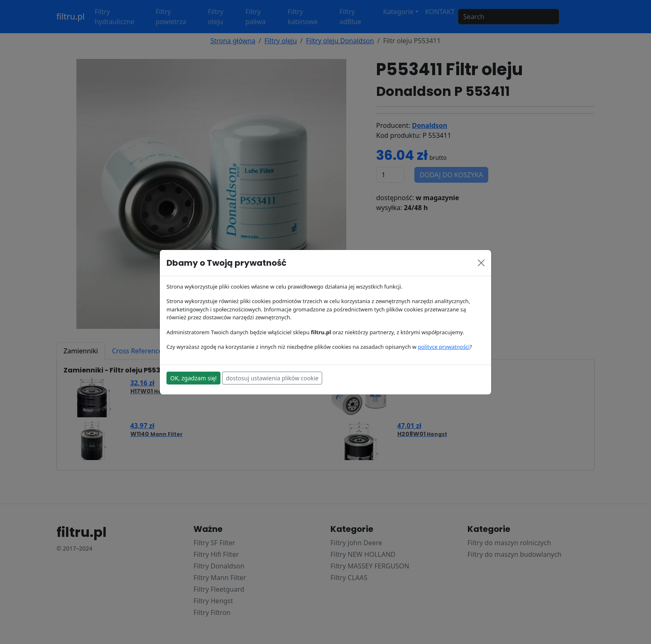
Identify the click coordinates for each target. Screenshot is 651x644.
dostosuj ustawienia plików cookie (272, 378)
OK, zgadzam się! (193, 378)
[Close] (481, 263)
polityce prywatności (444, 347)
